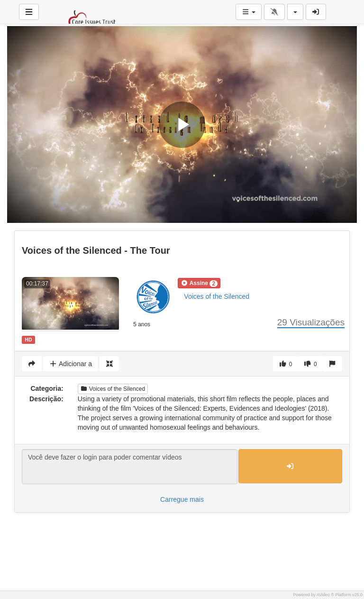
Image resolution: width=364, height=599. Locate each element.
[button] (199, 283)
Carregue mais (182, 499)
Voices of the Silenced (217, 296)
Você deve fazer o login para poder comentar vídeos (130, 467)
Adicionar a (70, 364)
